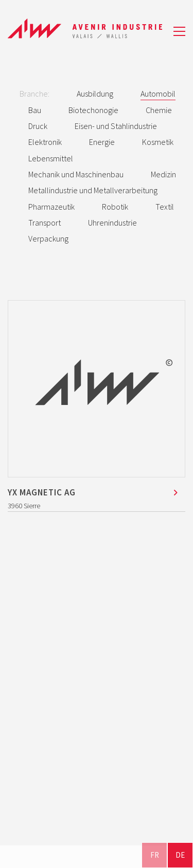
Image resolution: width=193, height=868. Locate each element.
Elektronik (45, 142)
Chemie (159, 110)
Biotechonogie (93, 110)
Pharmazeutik (51, 207)
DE (180, 855)
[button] (179, 31)
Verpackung (48, 238)
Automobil (158, 94)
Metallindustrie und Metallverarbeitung (93, 190)
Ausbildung (95, 94)
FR (155, 855)
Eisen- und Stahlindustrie (116, 126)
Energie (102, 142)
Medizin (163, 174)
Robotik (115, 207)
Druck (38, 126)
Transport (45, 223)
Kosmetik (158, 142)
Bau (35, 110)
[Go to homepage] (85, 31)
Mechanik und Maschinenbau (76, 174)
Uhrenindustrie (112, 223)
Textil (165, 207)
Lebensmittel (51, 158)
